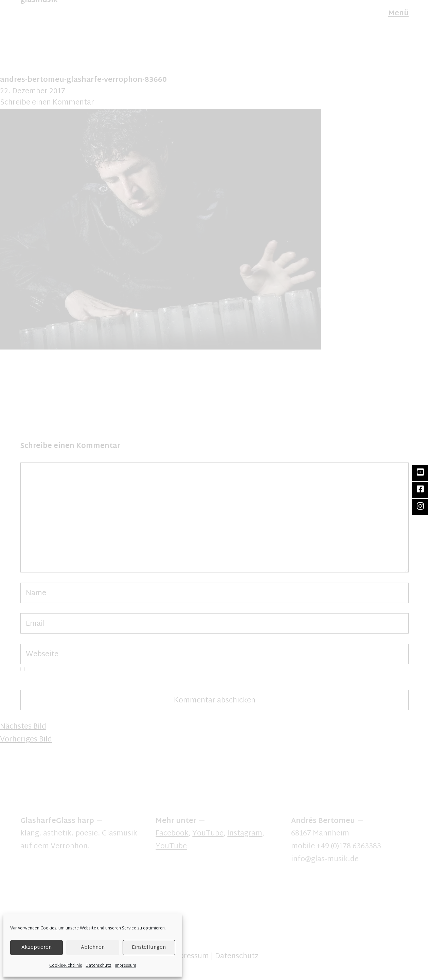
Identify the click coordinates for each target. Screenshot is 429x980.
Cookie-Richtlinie (66, 966)
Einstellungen (149, 948)
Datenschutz (99, 966)
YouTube (208, 834)
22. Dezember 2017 (33, 92)
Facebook (172, 834)
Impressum (126, 966)
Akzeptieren (37, 948)
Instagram (245, 834)
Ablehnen (93, 948)
